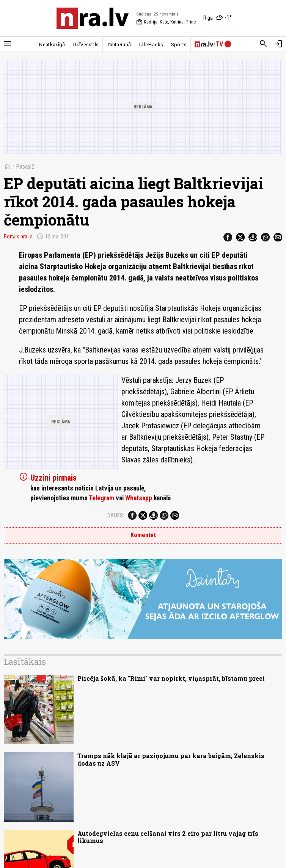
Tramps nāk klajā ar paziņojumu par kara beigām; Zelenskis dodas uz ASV (171, 759)
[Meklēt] (263, 44)
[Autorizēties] (278, 44)
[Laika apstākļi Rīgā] (218, 18)
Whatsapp (139, 498)
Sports (179, 44)
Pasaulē (25, 167)
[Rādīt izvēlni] (8, 44)
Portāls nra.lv (18, 237)
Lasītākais (25, 662)
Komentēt (143, 535)
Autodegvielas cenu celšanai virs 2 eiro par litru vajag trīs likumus (168, 837)
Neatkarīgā (52, 44)
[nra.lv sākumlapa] (93, 18)
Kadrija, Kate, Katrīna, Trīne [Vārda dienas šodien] (166, 22)
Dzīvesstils (86, 44)
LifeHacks (151, 44)
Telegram (101, 498)
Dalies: (116, 515)
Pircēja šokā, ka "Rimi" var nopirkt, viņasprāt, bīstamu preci (171, 678)
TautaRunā (119, 44)
